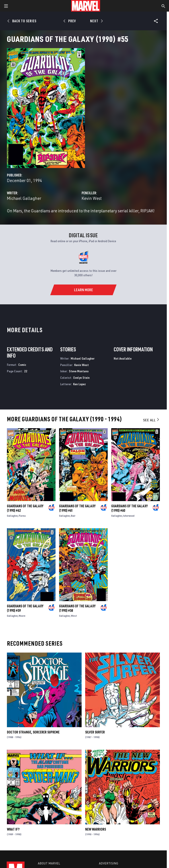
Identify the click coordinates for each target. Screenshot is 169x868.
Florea (22, 516)
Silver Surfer (95, 732)
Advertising (109, 863)
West (74, 616)
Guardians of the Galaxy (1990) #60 (129, 508)
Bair (73, 516)
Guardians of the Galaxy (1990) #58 (77, 608)
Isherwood (129, 516)
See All (151, 420)
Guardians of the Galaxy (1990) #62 (25, 508)
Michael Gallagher (24, 198)
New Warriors (96, 829)
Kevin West (92, 198)
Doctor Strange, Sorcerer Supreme (33, 732)
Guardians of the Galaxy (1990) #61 (77, 508)
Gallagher (12, 516)
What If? (13, 829)
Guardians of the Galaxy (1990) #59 (25, 608)
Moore (22, 616)
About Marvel (49, 863)
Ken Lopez (79, 384)
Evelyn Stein (81, 378)
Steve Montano (79, 371)
